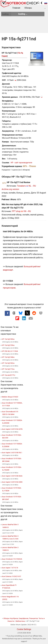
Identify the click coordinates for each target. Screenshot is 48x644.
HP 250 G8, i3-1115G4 (10, 351)
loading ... (6, 14)
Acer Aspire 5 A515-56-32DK (12, 482)
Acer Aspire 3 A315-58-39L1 (12, 453)
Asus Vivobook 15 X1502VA (12, 559)
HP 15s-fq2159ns (8, 345)
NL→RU (32, 186)
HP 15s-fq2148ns (8, 357)
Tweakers (21, 186)
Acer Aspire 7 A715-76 (10, 568)
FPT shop (16, 211)
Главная (16, 8)
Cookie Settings (24, 629)
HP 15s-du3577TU (8, 375)
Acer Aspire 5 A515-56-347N (12, 429)
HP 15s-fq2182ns (8, 363)
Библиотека (20, 621)
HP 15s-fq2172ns (8, 369)
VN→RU (27, 211)
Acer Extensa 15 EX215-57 (11, 576)
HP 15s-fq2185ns (8, 339)
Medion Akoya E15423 (10, 397)
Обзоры (28, 8)
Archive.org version (10, 189)
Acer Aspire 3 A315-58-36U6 (12, 476)
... (45, 8)
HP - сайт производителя (21, 163)
